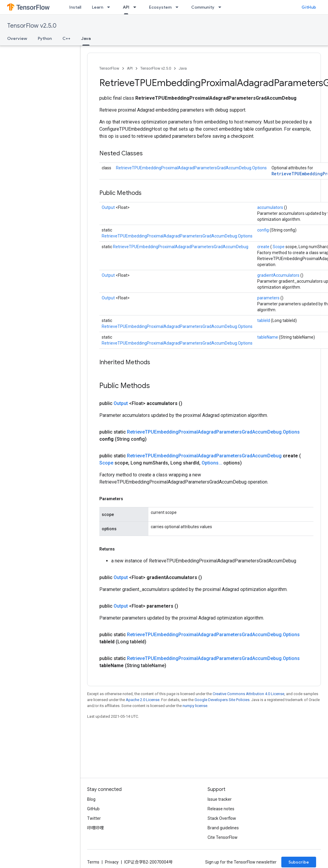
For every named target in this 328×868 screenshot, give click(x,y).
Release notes (221, 809)
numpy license (195, 706)
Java (183, 68)
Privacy (112, 862)
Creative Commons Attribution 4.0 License (248, 694)
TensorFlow (109, 68)
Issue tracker (220, 799)
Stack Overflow (222, 818)
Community (203, 7)
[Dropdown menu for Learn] (110, 7)
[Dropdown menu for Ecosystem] (179, 7)
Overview (17, 38)
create (264, 247)
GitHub (309, 7)
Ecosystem (160, 7)
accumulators (271, 207)
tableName (268, 337)
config (263, 230)
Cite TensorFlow (223, 837)
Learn (98, 7)
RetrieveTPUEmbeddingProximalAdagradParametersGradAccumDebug (181, 247)
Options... (212, 463)
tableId (264, 320)
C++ (66, 38)
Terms (93, 862)
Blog (91, 799)
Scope (279, 247)
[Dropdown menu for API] (136, 7)
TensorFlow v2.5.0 (32, 26)
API (130, 68)
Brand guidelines (223, 828)
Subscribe (299, 862)
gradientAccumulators (279, 275)
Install (75, 7)
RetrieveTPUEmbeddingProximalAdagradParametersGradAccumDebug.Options (191, 168)
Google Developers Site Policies (222, 700)
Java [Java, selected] (86, 38)
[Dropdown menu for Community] (222, 7)
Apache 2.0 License (143, 700)
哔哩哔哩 (95, 828)
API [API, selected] (126, 7)
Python (45, 38)
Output (109, 207)
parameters (269, 298)
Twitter (94, 818)
